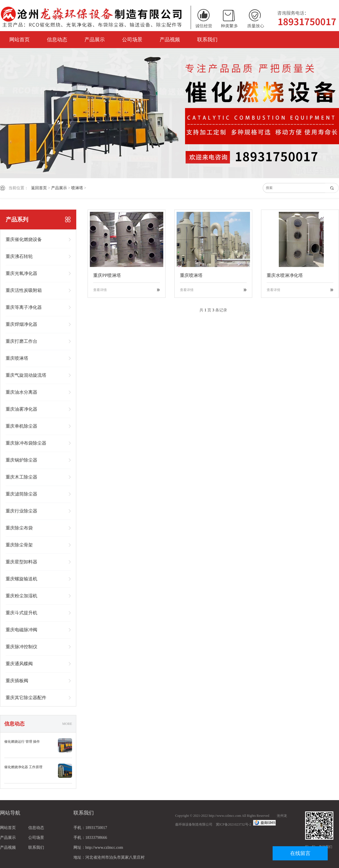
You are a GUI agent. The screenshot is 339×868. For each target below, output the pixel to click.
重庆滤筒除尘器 (21, 494)
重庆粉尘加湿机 (21, 596)
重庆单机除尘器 (21, 426)
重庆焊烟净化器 (21, 324)
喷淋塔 (77, 188)
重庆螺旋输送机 (21, 579)
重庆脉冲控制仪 (21, 647)
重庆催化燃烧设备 (24, 239)
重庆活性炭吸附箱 (24, 290)
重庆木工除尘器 (21, 477)
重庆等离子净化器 (24, 307)
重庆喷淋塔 (17, 358)
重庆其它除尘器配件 (26, 698)
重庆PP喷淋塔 (107, 275)
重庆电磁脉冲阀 (21, 630)
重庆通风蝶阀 (19, 664)
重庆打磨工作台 (21, 341)
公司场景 (132, 40)
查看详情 (100, 290)
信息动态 (57, 40)
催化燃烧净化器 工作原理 (23, 767)
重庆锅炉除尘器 (21, 460)
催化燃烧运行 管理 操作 (22, 742)
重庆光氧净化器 (21, 273)
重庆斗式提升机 (21, 613)
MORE (67, 724)
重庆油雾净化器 (21, 409)
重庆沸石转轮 (19, 256)
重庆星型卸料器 (21, 562)
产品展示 (95, 40)
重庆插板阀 (17, 681)
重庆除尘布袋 (19, 528)
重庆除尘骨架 (19, 545)
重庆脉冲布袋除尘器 (26, 443)
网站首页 (19, 40)
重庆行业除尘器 (21, 511)
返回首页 (39, 188)
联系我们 (207, 40)
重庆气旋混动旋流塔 (26, 375)
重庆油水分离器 (21, 392)
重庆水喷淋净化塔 (285, 275)
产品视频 (170, 40)
